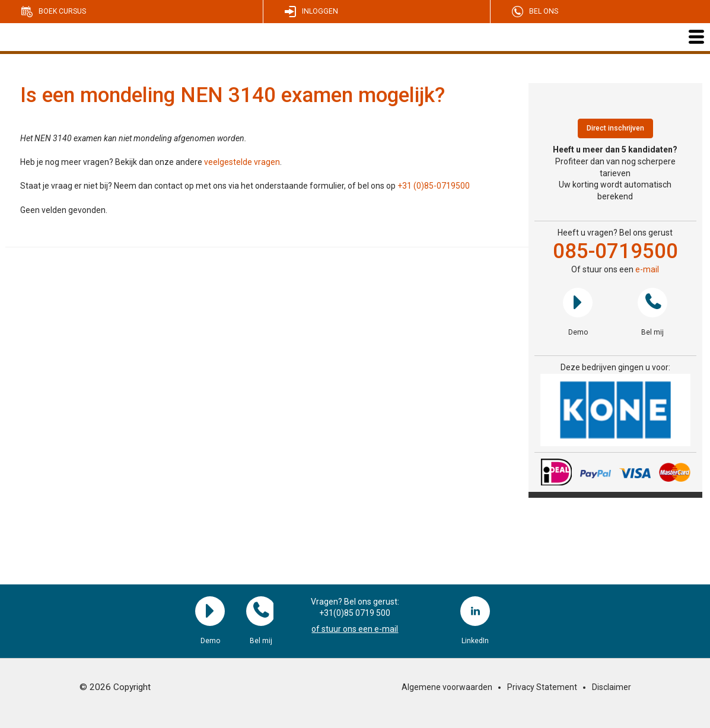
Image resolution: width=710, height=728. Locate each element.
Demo (578, 303)
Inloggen (320, 11)
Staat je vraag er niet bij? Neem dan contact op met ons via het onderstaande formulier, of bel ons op (209, 186)
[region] (615, 410)
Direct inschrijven (615, 128)
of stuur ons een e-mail (355, 629)
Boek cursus (62, 11)
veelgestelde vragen (242, 162)
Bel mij (652, 303)
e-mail (647, 269)
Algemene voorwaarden (447, 687)
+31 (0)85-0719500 (434, 186)
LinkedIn (475, 611)
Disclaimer (612, 687)
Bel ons (544, 11)
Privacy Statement (542, 687)
